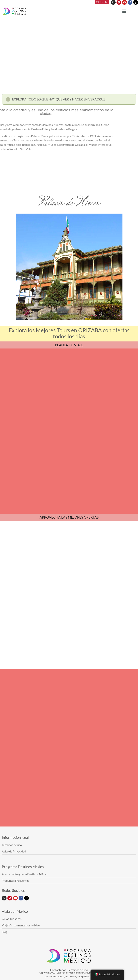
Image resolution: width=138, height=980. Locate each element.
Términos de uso (78, 970)
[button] (69, 100)
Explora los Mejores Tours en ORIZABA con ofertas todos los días (69, 333)
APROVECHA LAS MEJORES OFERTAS (69, 517)
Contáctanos (58, 970)
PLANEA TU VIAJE (69, 345)
